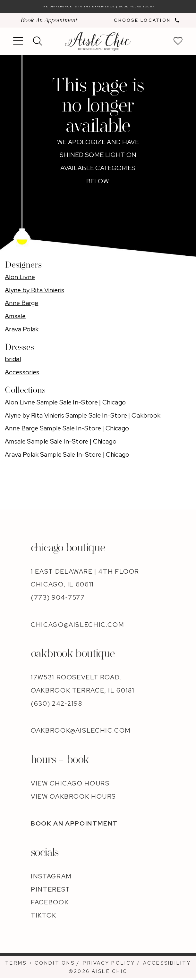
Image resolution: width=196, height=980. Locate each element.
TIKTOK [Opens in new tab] (44, 917)
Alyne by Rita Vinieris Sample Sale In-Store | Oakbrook (83, 417)
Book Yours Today (159, 8)
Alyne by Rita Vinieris (34, 292)
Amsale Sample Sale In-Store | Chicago (61, 443)
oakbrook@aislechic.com (81, 733)
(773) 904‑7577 (58, 599)
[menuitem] (49, 22)
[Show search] (38, 43)
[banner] (98, 43)
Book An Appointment (49, 22)
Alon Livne (20, 279)
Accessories (22, 374)
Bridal (13, 361)
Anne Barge (21, 305)
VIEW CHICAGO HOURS (70, 785)
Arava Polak (22, 331)
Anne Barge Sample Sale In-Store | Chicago (67, 430)
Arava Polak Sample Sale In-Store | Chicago (67, 456)
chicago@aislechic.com (77, 627)
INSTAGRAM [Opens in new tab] (51, 878)
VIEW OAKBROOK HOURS (73, 798)
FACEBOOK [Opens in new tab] (50, 904)
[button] (18, 43)
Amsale (15, 318)
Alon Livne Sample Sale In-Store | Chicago (65, 404)
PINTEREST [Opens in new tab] (51, 891)
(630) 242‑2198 (56, 705)
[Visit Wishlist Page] (178, 43)
